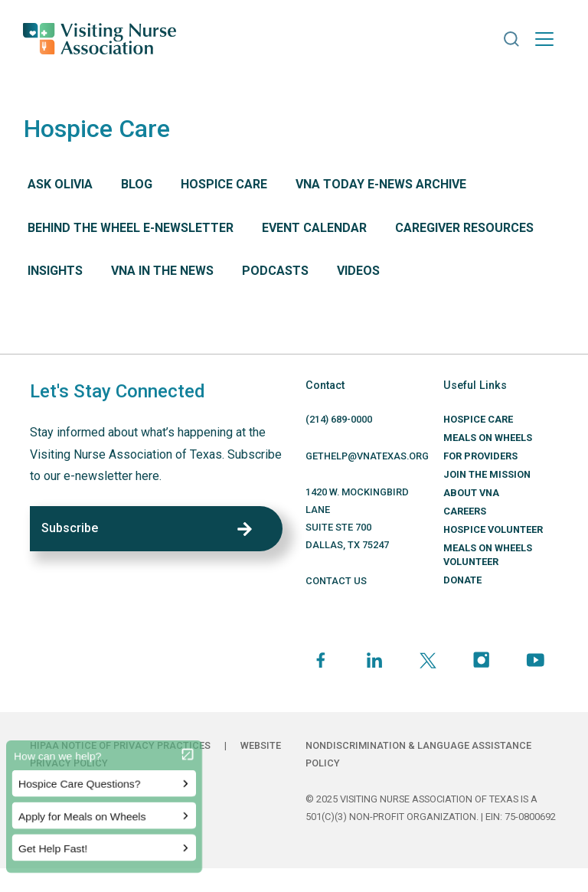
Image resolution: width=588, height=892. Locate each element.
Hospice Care (224, 184)
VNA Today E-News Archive (381, 184)
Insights (55, 271)
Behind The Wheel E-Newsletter (131, 228)
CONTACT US (336, 581)
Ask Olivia (60, 184)
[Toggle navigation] (544, 39)
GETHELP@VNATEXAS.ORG (367, 456)
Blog (137, 184)
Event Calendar (314, 228)
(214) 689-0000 (339, 419)
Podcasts (275, 271)
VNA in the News (162, 271)
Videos (358, 271)
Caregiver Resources (464, 228)
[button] (511, 39)
